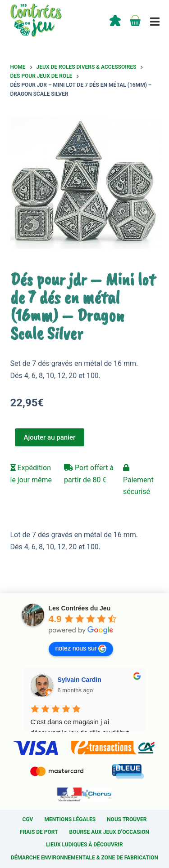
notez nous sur (81, 649)
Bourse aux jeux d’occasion (109, 832)
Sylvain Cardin (80, 680)
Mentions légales (70, 819)
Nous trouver (127, 819)
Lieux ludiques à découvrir (84, 845)
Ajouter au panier (50, 437)
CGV (28, 819)
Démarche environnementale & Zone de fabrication (84, 858)
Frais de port (39, 832)
